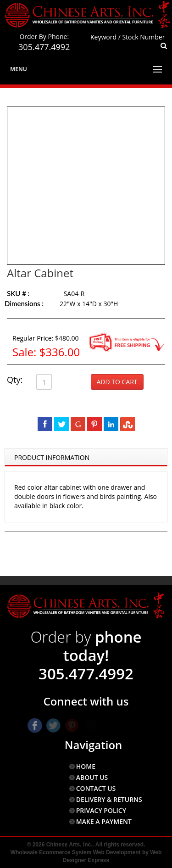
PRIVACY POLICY (101, 810)
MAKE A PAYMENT (104, 821)
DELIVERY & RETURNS (109, 799)
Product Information (52, 457)
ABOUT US (92, 777)
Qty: (15, 380)
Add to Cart (117, 382)
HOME (86, 766)
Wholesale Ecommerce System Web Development (76, 852)
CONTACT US (96, 788)
